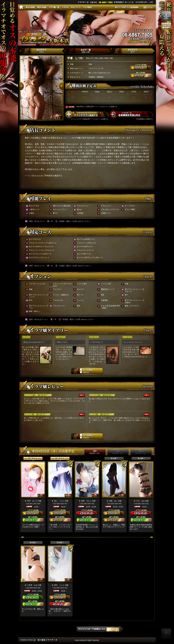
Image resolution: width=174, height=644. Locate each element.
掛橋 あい (113, 501)
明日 (118, 452)
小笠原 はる (32, 585)
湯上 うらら (59, 501)
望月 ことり (59, 585)
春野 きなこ (86, 501)
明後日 (141, 452)
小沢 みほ (140, 501)
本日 (95, 452)
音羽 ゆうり (32, 501)
